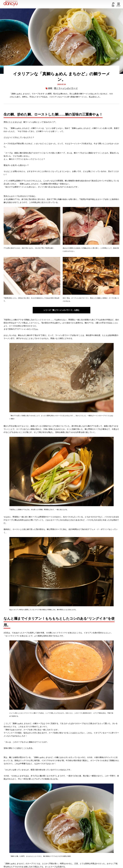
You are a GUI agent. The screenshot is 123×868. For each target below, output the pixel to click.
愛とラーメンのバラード (66, 88)
